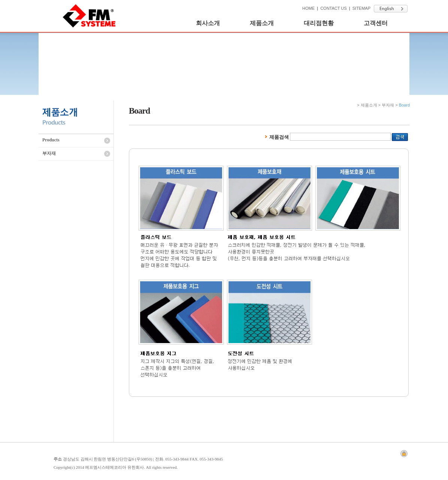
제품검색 (276, 137)
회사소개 (208, 23)
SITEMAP (361, 8)
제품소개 (262, 23)
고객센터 (376, 23)
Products (51, 140)
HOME (308, 8)
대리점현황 (319, 23)
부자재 (49, 153)
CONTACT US (334, 8)
